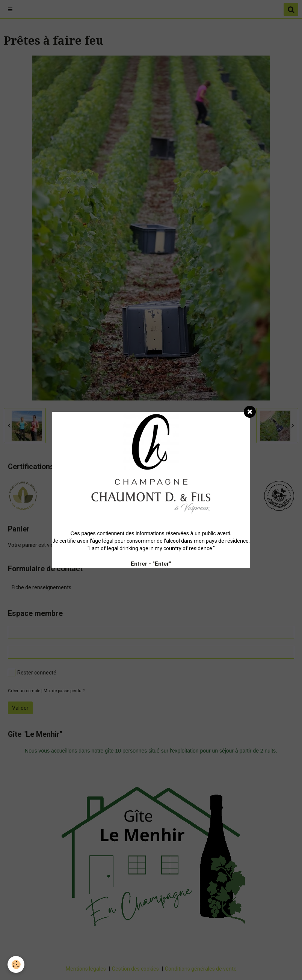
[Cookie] (16, 964)
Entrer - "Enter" (151, 564)
